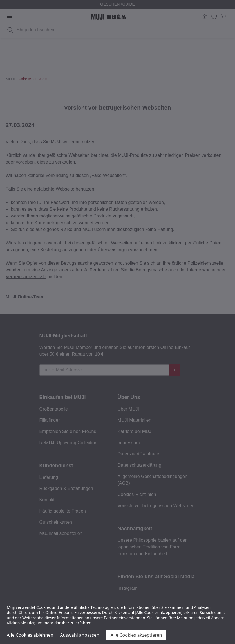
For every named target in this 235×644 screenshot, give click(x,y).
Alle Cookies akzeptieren (136, 635)
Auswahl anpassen (80, 635)
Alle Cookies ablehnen (30, 635)
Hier (31, 623)
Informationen (137, 607)
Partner (111, 618)
